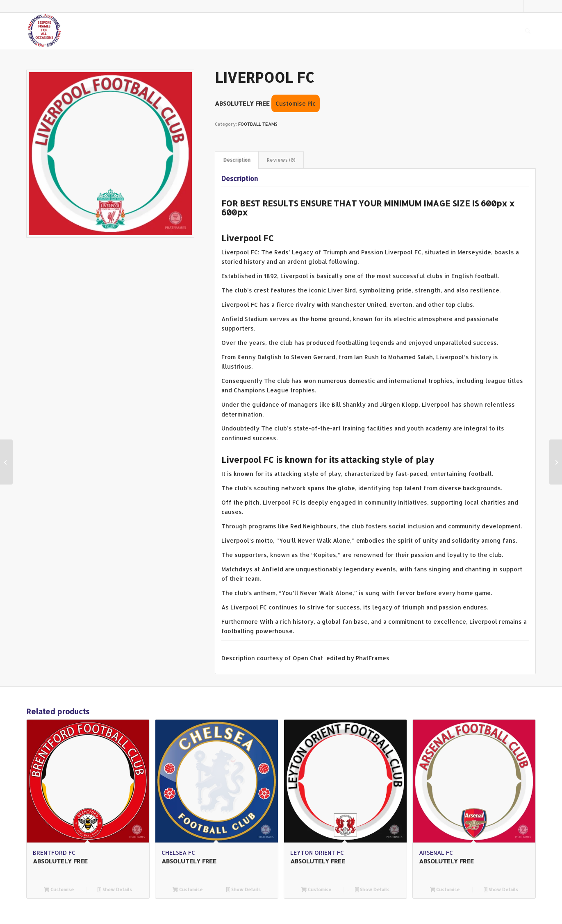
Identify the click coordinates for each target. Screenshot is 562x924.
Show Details (115, 890)
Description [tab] (237, 160)
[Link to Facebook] (530, 6)
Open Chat (309, 658)
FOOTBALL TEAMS (258, 124)
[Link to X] (517, 6)
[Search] (528, 31)
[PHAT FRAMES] (44, 31)
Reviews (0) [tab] (281, 160)
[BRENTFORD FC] (556, 462)
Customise (59, 890)
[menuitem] (528, 31)
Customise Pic (296, 103)
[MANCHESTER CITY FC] (6, 462)
